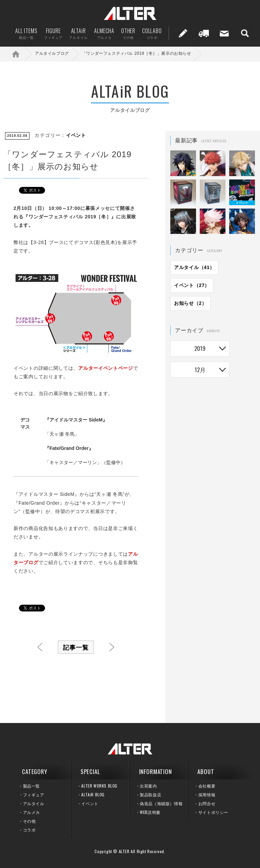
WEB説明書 (150, 812)
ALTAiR (78, 33)
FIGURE (53, 33)
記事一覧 (76, 647)
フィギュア (34, 794)
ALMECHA (104, 33)
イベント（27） (192, 285)
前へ (40, 647)
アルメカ (31, 812)
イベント (76, 135)
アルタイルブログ (52, 53)
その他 (29, 821)
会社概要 (207, 786)
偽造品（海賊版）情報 (161, 803)
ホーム (20, 54)
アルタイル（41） (194, 267)
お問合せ (207, 803)
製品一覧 (31, 786)
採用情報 (207, 794)
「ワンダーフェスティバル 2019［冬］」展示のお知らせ (137, 53)
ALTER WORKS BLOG (99, 786)
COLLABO (152, 33)
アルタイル (34, 803)
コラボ (29, 830)
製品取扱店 (150, 794)
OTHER (128, 33)
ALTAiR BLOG (93, 794)
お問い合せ (224, 33)
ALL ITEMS (26, 33)
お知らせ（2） (190, 303)
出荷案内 (204, 33)
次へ (112, 647)
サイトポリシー (213, 812)
